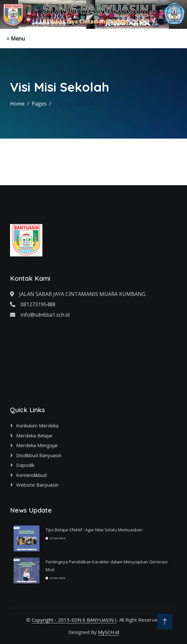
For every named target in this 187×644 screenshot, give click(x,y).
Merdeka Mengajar (37, 445)
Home (17, 104)
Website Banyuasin (37, 485)
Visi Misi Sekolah (74, 104)
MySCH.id (109, 632)
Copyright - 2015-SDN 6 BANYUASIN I (74, 620)
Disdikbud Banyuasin (39, 455)
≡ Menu (16, 39)
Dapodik (25, 465)
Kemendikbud (31, 475)
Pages (39, 104)
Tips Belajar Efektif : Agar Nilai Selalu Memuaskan (94, 530)
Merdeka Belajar (34, 435)
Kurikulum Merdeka (37, 425)
